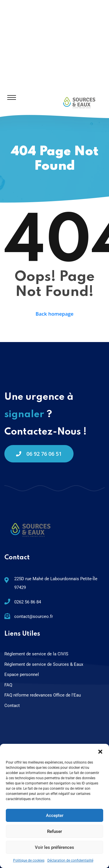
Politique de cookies (29, 860)
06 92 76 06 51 (39, 454)
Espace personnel (22, 674)
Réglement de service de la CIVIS (36, 654)
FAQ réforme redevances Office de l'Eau (43, 695)
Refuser (54, 831)
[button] (100, 751)
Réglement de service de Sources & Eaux (44, 664)
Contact (12, 706)
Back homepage (54, 314)
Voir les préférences (54, 847)
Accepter (55, 815)
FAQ (8, 685)
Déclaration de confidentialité (70, 860)
